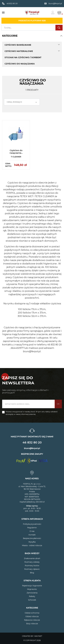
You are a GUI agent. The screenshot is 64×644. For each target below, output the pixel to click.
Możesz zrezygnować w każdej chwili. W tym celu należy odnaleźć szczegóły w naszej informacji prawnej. (32, 413)
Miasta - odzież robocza (32, 545)
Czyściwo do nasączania (20, 64)
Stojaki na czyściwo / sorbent (23, 57)
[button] (61, 36)
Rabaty (32, 596)
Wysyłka (32, 542)
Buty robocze (32, 624)
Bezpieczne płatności (32, 538)
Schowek (32, 600)
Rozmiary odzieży (32, 562)
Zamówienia (32, 593)
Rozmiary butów (32, 566)
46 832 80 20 (32, 442)
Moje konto (32, 589)
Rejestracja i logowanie (32, 586)
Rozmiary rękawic (32, 569)
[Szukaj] (32, 28)
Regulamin (32, 528)
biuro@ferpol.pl (32, 448)
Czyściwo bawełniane (18, 45)
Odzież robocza (32, 616)
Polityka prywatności (32, 524)
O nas (32, 531)
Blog (32, 573)
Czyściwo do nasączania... (16, 152)
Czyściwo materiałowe (19, 51)
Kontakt (32, 535)
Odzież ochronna (32, 613)
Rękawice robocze (32, 620)
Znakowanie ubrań (32, 558)
